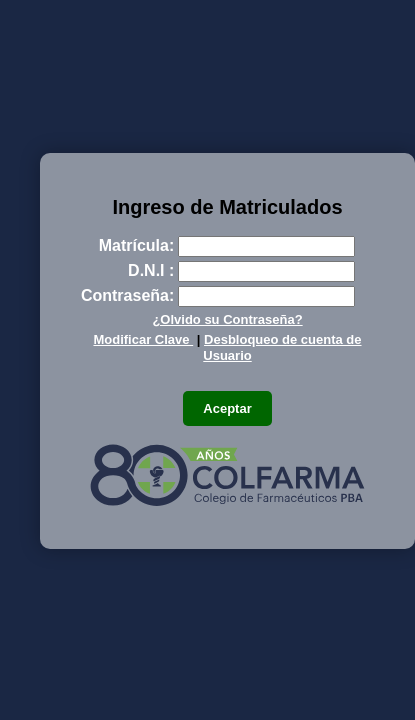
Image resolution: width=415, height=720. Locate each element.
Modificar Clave (143, 339)
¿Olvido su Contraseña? (227, 319)
